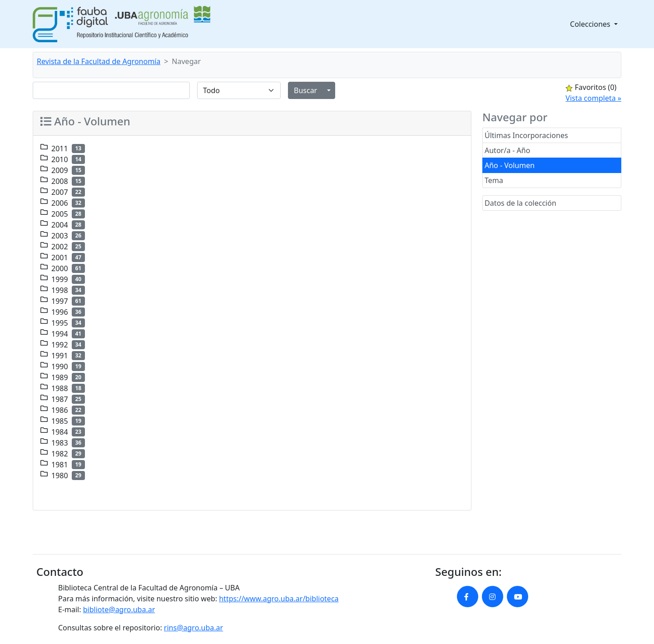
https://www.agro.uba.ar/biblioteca (279, 599)
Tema (494, 180)
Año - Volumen (510, 165)
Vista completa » (593, 98)
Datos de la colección (520, 203)
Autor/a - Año (507, 150)
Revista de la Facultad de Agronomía (99, 61)
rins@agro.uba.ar (193, 628)
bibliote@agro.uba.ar (119, 609)
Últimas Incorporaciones (526, 135)
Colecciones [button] (591, 24)
